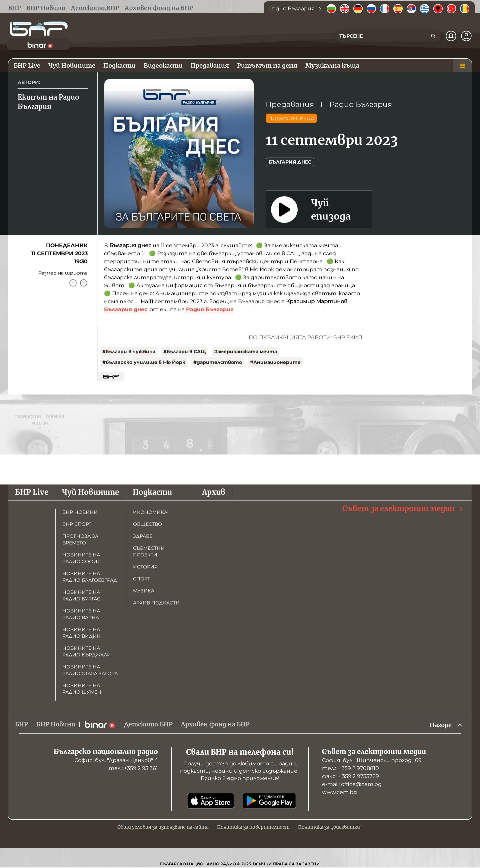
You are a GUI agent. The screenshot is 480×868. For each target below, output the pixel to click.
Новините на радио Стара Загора (90, 670)
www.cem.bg (339, 792)
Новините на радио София (81, 558)
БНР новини (80, 512)
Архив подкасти (156, 603)
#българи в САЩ (185, 352)
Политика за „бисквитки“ (330, 827)
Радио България (361, 104)
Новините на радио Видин (81, 633)
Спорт (141, 579)
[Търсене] (433, 36)
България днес (290, 162)
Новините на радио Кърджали (87, 651)
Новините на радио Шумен (82, 689)
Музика (144, 591)
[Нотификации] (451, 36)
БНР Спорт (77, 524)
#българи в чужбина (129, 352)
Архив (214, 492)
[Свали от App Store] (211, 801)
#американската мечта (245, 352)
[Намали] (84, 283)
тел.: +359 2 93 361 (133, 768)
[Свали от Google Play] (269, 801)
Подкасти (152, 492)
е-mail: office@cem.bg (352, 784)
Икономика (150, 512)
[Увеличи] (73, 283)
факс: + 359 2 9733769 (350, 776)
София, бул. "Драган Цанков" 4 (116, 760)
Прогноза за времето (80, 539)
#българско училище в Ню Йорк (144, 362)
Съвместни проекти (149, 551)
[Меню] (462, 66)
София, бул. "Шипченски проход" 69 (372, 760)
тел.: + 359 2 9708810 (350, 768)
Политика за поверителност (253, 827)
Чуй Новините (90, 492)
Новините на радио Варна (81, 614)
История (145, 567)
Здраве (143, 536)
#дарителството (218, 362)
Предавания (290, 104)
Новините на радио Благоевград (90, 577)
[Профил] (466, 36)
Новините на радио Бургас (81, 595)
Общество (147, 524)
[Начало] (39, 29)
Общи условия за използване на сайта (163, 827)
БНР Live (32, 492)
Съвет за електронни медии (403, 509)
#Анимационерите (275, 362)
